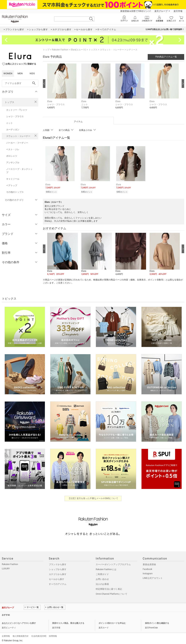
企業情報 (6, 636)
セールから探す (57, 579)
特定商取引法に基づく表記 (109, 588)
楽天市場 (178, 11)
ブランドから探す (58, 564)
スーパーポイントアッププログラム (113, 564)
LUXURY (6, 568)
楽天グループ (161, 11)
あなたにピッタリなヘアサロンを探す (19, 623)
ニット (9, 123)
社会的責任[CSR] (39, 636)
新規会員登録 (149, 564)
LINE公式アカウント (153, 578)
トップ (46, 50)
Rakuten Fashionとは (106, 569)
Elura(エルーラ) (78, 50)
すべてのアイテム (58, 584)
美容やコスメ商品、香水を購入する (68, 623)
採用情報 (53, 636)
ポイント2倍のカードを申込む (112, 623)
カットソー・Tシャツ (17, 110)
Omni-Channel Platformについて (112, 593)
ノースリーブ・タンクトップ (19, 171)
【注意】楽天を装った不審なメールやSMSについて (93, 498)
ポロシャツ (12, 156)
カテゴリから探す (58, 574)
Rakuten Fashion (60, 50)
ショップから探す (58, 569)
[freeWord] (20, 83)
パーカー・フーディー (17, 143)
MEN (20, 73)
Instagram (148, 573)
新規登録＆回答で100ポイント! (136, 11)
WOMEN (8, 73)
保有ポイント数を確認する (157, 623)
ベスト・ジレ (13, 149)
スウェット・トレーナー (18, 136)
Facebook (148, 569)
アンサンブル (13, 163)
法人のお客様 (102, 584)
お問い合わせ (102, 579)
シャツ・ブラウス (15, 116)
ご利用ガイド (102, 574)
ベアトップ (12, 185)
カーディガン (13, 130)
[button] (62, 89)
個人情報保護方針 (21, 636)
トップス (9, 102)
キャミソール (13, 179)
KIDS (32, 73)
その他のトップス (15, 192)
